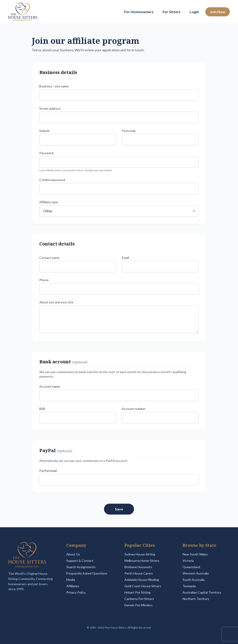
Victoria (188, 561)
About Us (73, 554)
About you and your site (56, 302)
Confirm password (52, 180)
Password (46, 153)
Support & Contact (80, 561)
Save (119, 509)
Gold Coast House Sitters (143, 586)
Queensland (191, 567)
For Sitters (172, 12)
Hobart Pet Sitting (138, 592)
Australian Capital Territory (202, 592)
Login (194, 12)
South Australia (194, 580)
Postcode (129, 131)
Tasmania (189, 586)
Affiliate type (49, 202)
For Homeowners (139, 12)
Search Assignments (81, 567)
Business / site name (54, 86)
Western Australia (196, 573)
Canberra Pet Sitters (139, 599)
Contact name (49, 258)
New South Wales (195, 554)
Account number (134, 409)
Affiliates (73, 586)
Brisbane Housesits (138, 567)
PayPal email (48, 471)
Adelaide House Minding (142, 580)
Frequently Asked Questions (87, 573)
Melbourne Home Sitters (142, 561)
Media (71, 580)
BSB (42, 409)
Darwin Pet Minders (139, 605)
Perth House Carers (139, 573)
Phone (44, 280)
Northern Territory (196, 599)
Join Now (218, 12)
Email (125, 258)
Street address (50, 108)
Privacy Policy (76, 592)
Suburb (44, 131)
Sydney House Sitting (140, 554)
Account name (50, 386)
